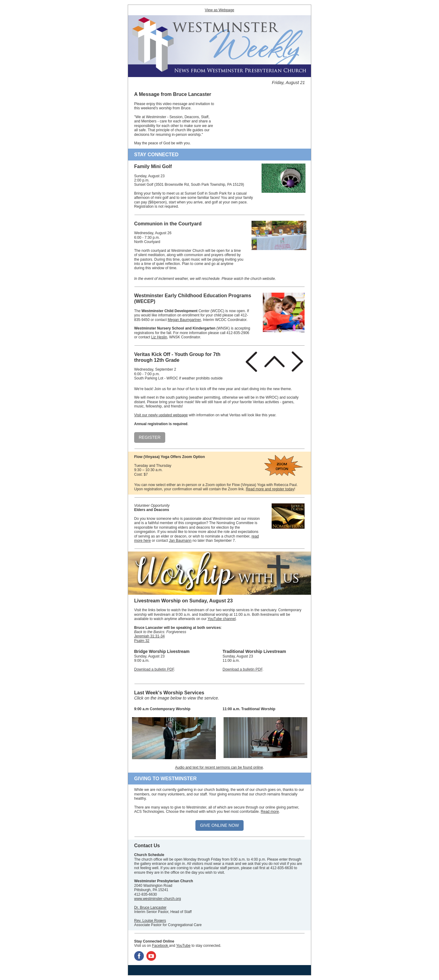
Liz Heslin (159, 337)
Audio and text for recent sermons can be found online (219, 767)
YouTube (183, 946)
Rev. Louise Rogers (150, 921)
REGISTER (150, 437)
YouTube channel (222, 619)
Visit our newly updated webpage (161, 415)
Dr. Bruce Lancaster (150, 908)
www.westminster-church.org (157, 899)
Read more (270, 812)
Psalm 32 (142, 641)
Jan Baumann (180, 541)
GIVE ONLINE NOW (220, 825)
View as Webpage (220, 10)
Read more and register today (270, 489)
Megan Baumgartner (184, 320)
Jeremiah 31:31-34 (149, 636)
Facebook (160, 946)
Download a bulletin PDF (154, 669)
